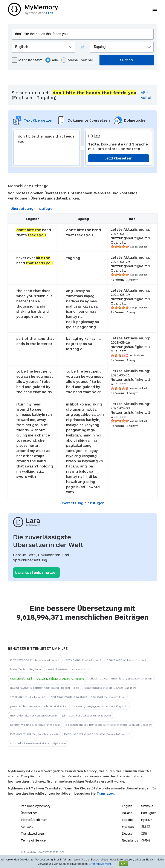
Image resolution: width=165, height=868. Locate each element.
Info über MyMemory (36, 806)
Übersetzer (29, 813)
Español (128, 820)
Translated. (106, 793)
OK (123, 864)
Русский (147, 820)
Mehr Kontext (27, 60)
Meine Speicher (77, 60)
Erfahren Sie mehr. (100, 864)
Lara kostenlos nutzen (36, 572)
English (127, 806)
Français (128, 827)
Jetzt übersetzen (119, 158)
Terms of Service (33, 840)
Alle (52, 60)
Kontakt (27, 827)
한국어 (146, 840)
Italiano (127, 813)
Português (149, 813)
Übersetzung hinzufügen (33, 208)
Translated (33, 833)
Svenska (147, 806)
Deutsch (128, 833)
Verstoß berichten (34, 820)
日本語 (146, 827)
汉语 (144, 833)
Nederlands (130, 840)
